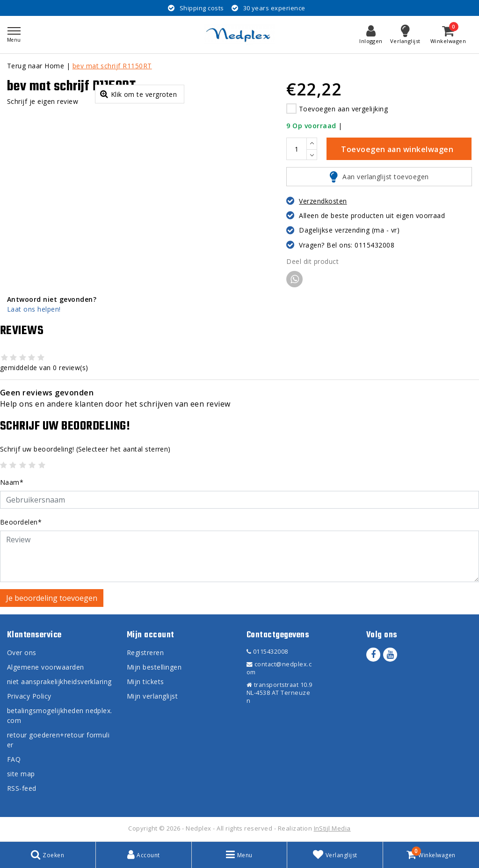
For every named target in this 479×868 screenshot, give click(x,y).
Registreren (145, 653)
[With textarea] (239, 556)
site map (21, 774)
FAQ (14, 759)
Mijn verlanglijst (152, 696)
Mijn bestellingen (154, 667)
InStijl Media (332, 828)
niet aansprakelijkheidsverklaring (59, 682)
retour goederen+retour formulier (58, 740)
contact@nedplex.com (279, 668)
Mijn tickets (145, 682)
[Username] (239, 500)
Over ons (22, 653)
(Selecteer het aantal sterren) (85, 449)
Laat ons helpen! (34, 309)
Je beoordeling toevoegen (52, 598)
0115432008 (267, 652)
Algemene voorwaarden (46, 667)
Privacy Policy (29, 696)
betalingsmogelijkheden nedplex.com (60, 715)
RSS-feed (22, 788)
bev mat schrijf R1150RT (112, 66)
